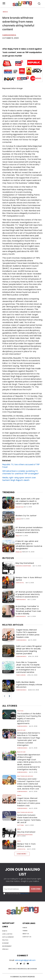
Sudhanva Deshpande (23, 566)
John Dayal (20, 583)
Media (5, 12)
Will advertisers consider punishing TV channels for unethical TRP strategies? (21, 472)
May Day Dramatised (25, 563)
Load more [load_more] (22, 854)
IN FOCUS (8, 558)
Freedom (19, 552)
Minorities (19, 507)
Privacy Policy (25, 894)
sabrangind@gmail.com (25, 960)
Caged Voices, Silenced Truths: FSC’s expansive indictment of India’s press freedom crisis (28, 633)
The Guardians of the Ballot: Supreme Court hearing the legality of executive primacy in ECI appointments (29, 719)
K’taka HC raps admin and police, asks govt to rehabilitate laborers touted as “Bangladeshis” (29, 545)
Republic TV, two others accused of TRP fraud (21, 466)
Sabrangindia (9, 35)
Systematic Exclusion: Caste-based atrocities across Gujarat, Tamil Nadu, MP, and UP (29, 819)
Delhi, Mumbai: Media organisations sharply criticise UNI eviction (29, 685)
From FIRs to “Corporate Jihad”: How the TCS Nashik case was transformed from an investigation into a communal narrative (28, 667)
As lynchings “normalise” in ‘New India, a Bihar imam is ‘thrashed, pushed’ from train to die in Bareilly (28, 610)
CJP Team (20, 825)
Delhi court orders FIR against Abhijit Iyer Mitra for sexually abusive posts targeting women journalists (29, 650)
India (17, 536)
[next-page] (9, 696)
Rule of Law (21, 730)
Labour (18, 519)
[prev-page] (4, 696)
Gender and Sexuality (7, 655)
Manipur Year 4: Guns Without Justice (26, 845)
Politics (20, 711)
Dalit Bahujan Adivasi (25, 776)
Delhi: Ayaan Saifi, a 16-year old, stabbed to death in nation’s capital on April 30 (28, 501)
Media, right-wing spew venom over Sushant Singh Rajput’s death (19, 479)
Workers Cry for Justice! (26, 516)
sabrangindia (21, 600)
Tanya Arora (21, 675)
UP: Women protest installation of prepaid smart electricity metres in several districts (29, 530)
